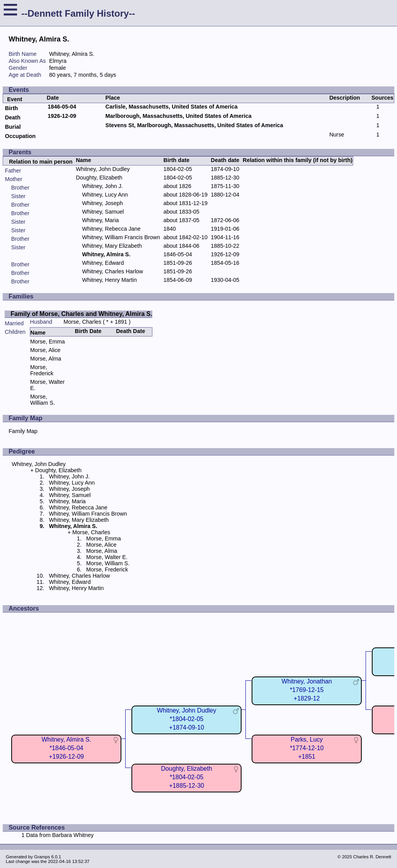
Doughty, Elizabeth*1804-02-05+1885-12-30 (186, 777)
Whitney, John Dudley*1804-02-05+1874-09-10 (187, 719)
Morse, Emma (48, 342)
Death (13, 117)
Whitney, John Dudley (103, 169)
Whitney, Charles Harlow (113, 271)
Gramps (42, 857)
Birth (12, 108)
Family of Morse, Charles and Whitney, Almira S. (81, 314)
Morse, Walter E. (107, 557)
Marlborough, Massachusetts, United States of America (179, 116)
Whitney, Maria (101, 220)
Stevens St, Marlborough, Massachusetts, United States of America (194, 125)
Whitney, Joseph (103, 203)
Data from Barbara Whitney (60, 835)
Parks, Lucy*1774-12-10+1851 (307, 748)
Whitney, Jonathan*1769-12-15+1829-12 (307, 690)
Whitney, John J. (103, 186)
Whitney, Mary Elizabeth (112, 246)
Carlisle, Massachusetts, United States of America (172, 107)
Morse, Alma (46, 359)
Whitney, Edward (103, 263)
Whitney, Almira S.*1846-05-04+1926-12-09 (66, 748)
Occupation (20, 136)
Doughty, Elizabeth (99, 178)
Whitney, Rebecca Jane (111, 229)
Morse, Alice (45, 350)
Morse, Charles (83, 322)
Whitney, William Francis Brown (121, 237)
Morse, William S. (43, 400)
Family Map (23, 431)
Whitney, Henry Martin (110, 280)
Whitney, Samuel (103, 212)
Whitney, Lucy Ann (105, 195)
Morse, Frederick (42, 370)
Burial (13, 127)
